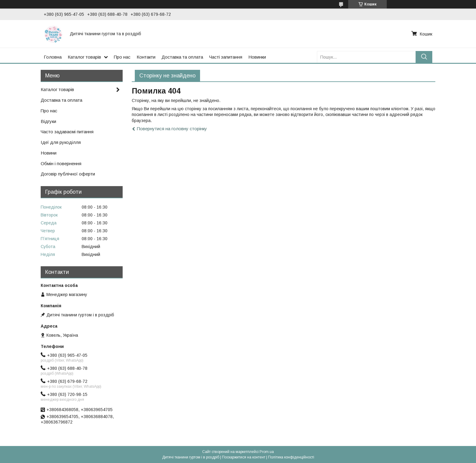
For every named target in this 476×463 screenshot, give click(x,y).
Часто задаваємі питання (67, 132)
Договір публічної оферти (68, 174)
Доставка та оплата (182, 57)
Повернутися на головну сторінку (172, 129)
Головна (53, 57)
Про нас (122, 57)
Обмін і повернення (61, 163)
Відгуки (48, 121)
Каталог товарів (84, 57)
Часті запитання (226, 57)
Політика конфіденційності (291, 457)
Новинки (257, 57)
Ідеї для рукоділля (61, 142)
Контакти (146, 57)
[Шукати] (424, 57)
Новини (49, 153)
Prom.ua (267, 452)
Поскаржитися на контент (244, 457)
